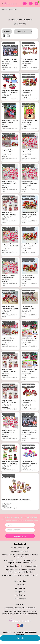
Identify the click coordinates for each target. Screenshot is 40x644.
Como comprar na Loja (20, 548)
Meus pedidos (20, 592)
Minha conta (20, 588)
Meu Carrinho (20, 595)
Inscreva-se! (20, 536)
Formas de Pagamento (20, 551)
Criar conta (20, 585)
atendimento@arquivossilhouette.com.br (20, 608)
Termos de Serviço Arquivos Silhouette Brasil (20, 566)
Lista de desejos (20, 599)
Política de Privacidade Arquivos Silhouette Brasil (20, 575)
